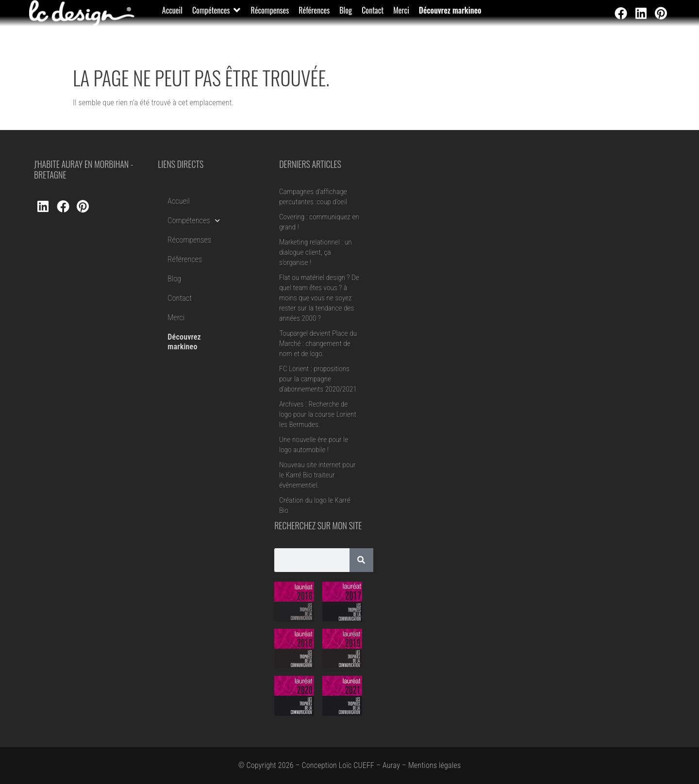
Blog (174, 279)
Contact (180, 298)
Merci (176, 318)
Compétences (194, 220)
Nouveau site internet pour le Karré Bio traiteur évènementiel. (317, 475)
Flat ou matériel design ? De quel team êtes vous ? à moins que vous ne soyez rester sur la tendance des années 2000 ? (319, 298)
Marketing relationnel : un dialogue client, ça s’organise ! (316, 252)
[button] (217, 10)
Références (185, 259)
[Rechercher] (361, 560)
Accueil (178, 201)
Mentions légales (434, 765)
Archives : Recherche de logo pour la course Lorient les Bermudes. (318, 414)
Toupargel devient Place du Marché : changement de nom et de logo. (318, 343)
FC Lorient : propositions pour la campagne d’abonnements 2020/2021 (318, 379)
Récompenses (189, 240)
